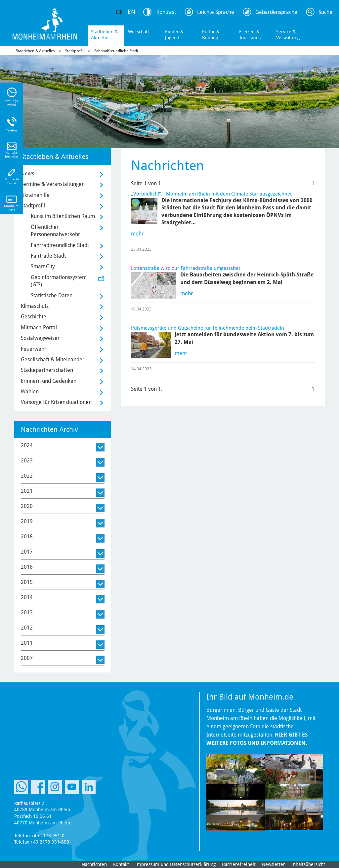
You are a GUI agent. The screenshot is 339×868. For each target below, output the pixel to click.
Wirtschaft (139, 32)
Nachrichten (94, 864)
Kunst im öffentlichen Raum (63, 216)
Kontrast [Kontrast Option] (166, 12)
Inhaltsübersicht (308, 864)
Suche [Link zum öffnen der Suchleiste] (325, 12)
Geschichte (34, 317)
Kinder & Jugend (174, 35)
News (27, 174)
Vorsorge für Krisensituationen (56, 402)
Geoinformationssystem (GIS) (59, 281)
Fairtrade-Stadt (48, 256)
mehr (137, 234)
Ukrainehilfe (35, 195)
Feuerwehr (34, 349)
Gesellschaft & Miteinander (53, 360)
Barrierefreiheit (239, 864)
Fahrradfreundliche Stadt (116, 51)
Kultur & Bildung (211, 35)
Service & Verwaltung (288, 35)
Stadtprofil (74, 51)
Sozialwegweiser (40, 338)
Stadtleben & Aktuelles (105, 35)
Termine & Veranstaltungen (53, 184)
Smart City (43, 266)
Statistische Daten (52, 295)
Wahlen (30, 392)
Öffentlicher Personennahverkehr (55, 231)
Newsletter (274, 864)
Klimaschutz (35, 306)
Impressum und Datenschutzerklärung (175, 864)
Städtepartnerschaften (47, 370)
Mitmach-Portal (39, 327)
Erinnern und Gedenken (49, 381)
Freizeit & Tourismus (250, 35)
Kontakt (121, 864)
